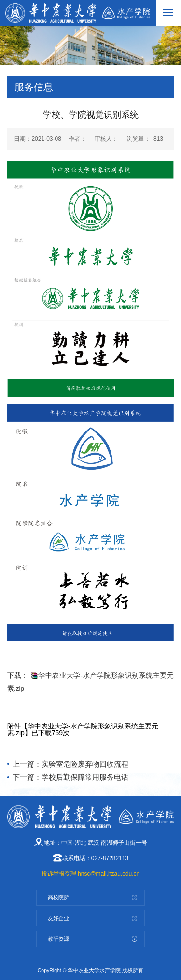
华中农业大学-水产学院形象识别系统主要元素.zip (83, 729)
